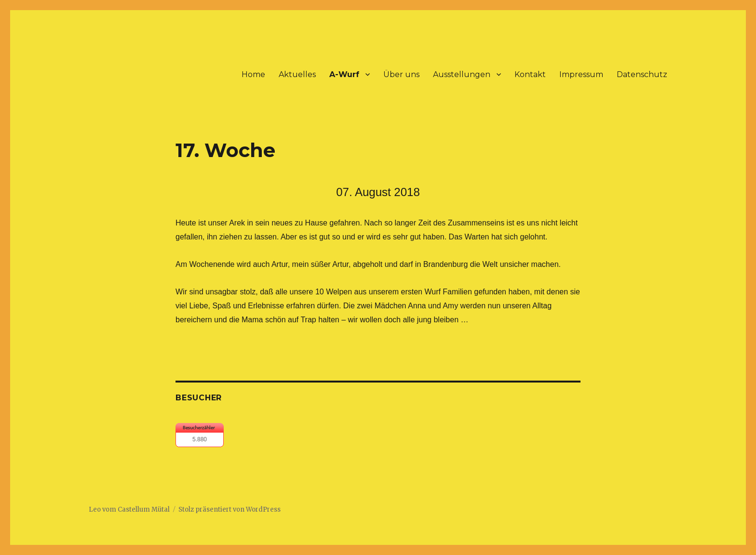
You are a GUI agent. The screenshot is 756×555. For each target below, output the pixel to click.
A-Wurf (344, 74)
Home (253, 74)
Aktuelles (297, 74)
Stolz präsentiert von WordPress (229, 509)
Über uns (401, 74)
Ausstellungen (462, 74)
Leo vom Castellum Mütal (129, 509)
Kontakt (530, 74)
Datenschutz (642, 74)
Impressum (581, 74)
